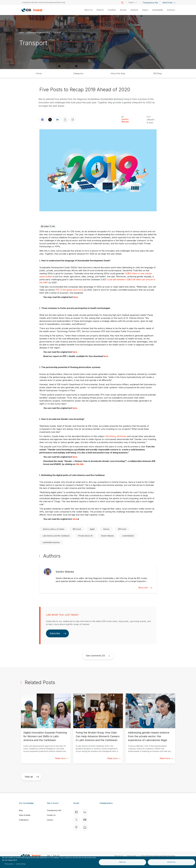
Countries (112, 10)
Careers (50, 820)
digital (92, 529)
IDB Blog (157, 73)
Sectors (123, 10)
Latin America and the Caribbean (56, 536)
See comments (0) (95, 656)
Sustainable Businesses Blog (38, 32)
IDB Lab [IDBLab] (56, 856)
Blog (21, 810)
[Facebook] (76, 812)
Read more (62, 758)
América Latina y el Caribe (53, 529)
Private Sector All (85, 536)
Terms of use (119, 856)
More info (145, 588)
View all (32, 777)
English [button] (131, 2)
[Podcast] (76, 827)
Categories (78, 73)
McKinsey (122, 436)
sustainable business (51, 542)
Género (106, 529)
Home (22, 32)
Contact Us (51, 815)
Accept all (171, 862)
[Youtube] (85, 820)
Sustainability (158, 10)
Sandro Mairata (125, 120)
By (123, 117)
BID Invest (77, 529)
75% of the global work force (69, 290)
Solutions (134, 10)
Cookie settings (21, 864)
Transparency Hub (150, 3)
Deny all (123, 862)
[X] (76, 820)
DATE (149, 117)
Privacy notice (132, 856)
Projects (100, 10)
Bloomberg (111, 436)
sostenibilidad (128, 536)
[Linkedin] (85, 812)
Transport (57, 32)
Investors (171, 10)
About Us (88, 10)
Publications (24, 820)
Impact (145, 10)
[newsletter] (85, 827)
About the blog (118, 73)
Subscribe (58, 633)
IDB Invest (122, 529)
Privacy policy (9, 864)
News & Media (25, 815)
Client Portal (169, 3)
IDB (49, 856)
